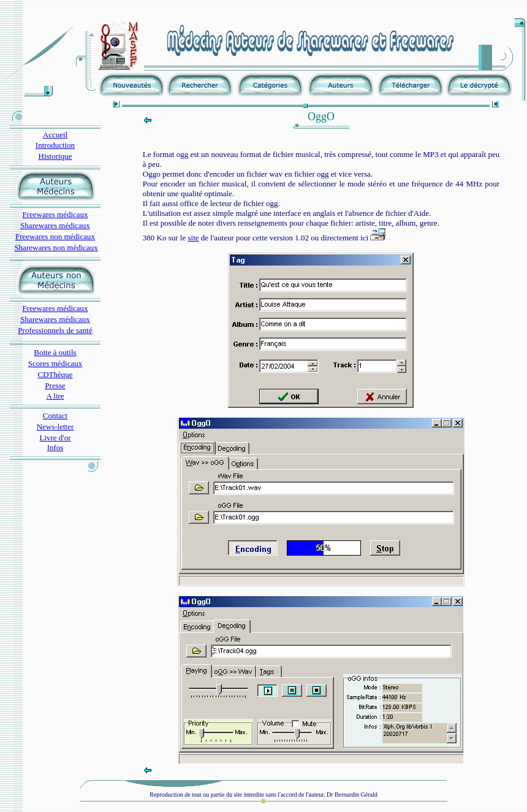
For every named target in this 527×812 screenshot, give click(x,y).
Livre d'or (55, 438)
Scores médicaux (55, 363)
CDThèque (55, 374)
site (193, 238)
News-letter (55, 427)
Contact (55, 416)
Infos (55, 447)
